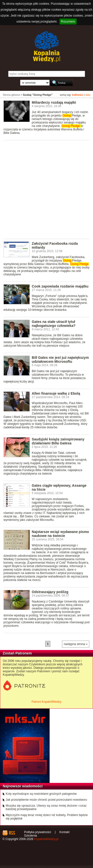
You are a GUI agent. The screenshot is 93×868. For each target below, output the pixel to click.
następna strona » (76, 644)
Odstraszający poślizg (50, 592)
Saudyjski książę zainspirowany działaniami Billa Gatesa (58, 441)
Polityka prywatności (38, 832)
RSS (12, 833)
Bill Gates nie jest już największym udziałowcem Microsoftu (60, 360)
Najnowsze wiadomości (23, 786)
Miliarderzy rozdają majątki (54, 102)
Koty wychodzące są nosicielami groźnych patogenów (41, 794)
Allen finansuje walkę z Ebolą (56, 393)
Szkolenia (31, 836)
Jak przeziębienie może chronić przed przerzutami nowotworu (46, 800)
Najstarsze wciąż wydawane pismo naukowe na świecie (60, 534)
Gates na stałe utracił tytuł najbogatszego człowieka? (54, 324)
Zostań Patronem (17, 653)
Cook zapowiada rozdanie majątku (60, 286)
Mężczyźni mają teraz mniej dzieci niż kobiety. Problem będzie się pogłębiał (47, 817)
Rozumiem (68, 22)
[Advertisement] (46, 189)
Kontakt (65, 832)
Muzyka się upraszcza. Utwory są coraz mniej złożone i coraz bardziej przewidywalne (46, 807)
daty (88, 95)
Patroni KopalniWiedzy (46, 702)
